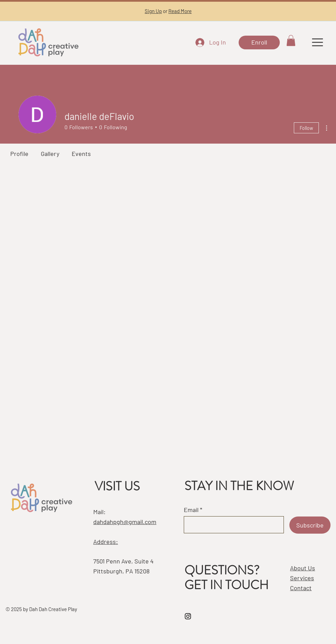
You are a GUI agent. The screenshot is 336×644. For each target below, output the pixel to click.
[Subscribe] (310, 525)
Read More (180, 11)
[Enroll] (259, 42)
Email (191, 510)
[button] (291, 40)
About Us (303, 568)
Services (302, 578)
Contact (301, 588)
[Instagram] (188, 616)
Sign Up (153, 11)
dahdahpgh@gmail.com (125, 522)
